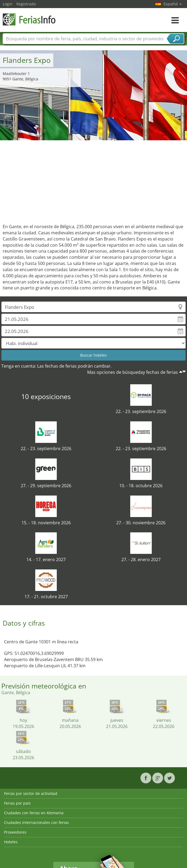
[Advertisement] (94, 181)
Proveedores (15, 832)
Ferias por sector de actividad (31, 793)
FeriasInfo (30, 19)
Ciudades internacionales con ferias (36, 822)
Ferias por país (17, 803)
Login (8, 4)
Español (173, 4)
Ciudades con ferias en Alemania (34, 813)
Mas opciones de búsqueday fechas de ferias (133, 372)
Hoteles (11, 842)
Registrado (26, 4)
